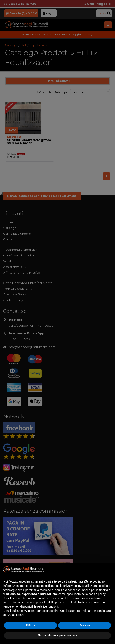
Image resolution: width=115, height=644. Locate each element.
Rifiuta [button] (30, 625)
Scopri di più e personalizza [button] (57, 635)
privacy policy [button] (72, 586)
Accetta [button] (84, 625)
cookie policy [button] (97, 594)
